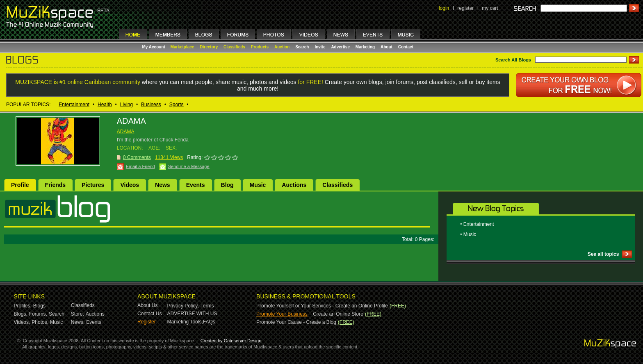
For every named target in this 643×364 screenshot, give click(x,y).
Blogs (39, 306)
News (163, 185)
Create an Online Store (338, 314)
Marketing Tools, (185, 322)
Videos (130, 185)
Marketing (365, 47)
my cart (490, 8)
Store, (78, 314)
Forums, (38, 314)
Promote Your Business (282, 314)
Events (196, 185)
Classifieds (234, 47)
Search (302, 47)
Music (258, 185)
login (444, 8)
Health (105, 105)
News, (78, 322)
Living (127, 105)
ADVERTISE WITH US (192, 314)
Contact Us (149, 314)
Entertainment (74, 105)
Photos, (40, 322)
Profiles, (23, 306)
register (465, 8)
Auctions (294, 185)
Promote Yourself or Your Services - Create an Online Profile (322, 306)
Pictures (93, 185)
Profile (20, 185)
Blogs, (21, 314)
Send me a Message (189, 166)
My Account (154, 47)
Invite (320, 47)
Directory (209, 47)
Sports (177, 105)
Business (151, 105)
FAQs (209, 322)
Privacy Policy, (183, 306)
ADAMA (126, 132)
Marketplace (182, 47)
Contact (406, 47)
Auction (282, 47)
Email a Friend (140, 166)
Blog (227, 185)
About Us (147, 305)
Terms (207, 306)
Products (260, 47)
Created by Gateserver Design (231, 341)
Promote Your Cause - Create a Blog (296, 322)
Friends (56, 185)
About (386, 47)
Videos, (22, 322)
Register (147, 322)
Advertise (340, 47)
